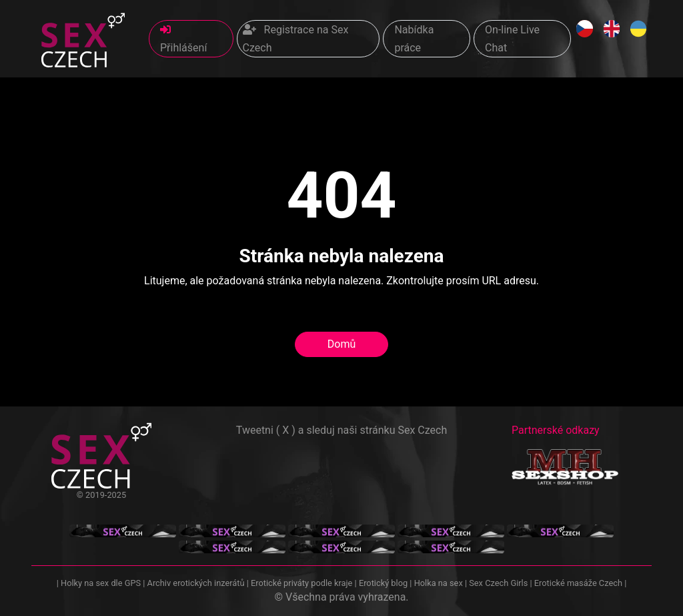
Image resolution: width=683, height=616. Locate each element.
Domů (341, 344)
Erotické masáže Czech (578, 583)
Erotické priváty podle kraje (301, 583)
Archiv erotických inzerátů (196, 583)
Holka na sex (439, 583)
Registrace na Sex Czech (296, 39)
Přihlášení (183, 39)
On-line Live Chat (512, 39)
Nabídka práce (414, 39)
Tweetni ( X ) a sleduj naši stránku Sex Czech (341, 430)
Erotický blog (383, 583)
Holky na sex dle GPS (101, 583)
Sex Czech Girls (498, 583)
